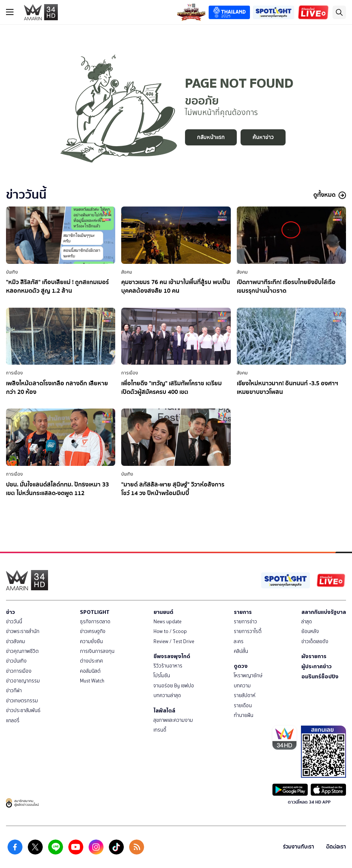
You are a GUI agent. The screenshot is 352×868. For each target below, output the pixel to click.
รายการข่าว (245, 622)
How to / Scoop (170, 631)
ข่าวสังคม (16, 641)
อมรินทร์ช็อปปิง (320, 676)
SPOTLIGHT (95, 612)
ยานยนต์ (163, 612)
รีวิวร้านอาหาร (168, 666)
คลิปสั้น (241, 651)
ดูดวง (241, 666)
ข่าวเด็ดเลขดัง (315, 641)
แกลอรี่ (13, 721)
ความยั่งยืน (91, 641)
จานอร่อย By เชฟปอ (174, 686)
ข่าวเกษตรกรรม (22, 701)
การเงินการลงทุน (97, 651)
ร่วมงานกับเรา (299, 847)
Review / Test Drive (174, 641)
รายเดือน (243, 706)
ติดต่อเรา (336, 847)
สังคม (127, 272)
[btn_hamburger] (10, 12)
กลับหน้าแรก (211, 137)
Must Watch (92, 681)
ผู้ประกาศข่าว (317, 666)
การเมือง (14, 373)
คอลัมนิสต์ (90, 671)
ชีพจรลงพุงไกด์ (172, 656)
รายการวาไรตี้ (248, 631)
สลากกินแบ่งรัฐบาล (324, 612)
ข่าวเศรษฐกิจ (93, 631)
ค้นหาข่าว (263, 137)
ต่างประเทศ (91, 661)
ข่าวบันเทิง (16, 661)
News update (168, 622)
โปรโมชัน (162, 676)
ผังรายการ (314, 656)
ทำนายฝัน (244, 715)
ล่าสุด (307, 622)
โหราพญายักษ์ (248, 676)
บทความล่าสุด (167, 695)
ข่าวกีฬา (14, 691)
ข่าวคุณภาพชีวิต (22, 651)
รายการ (243, 612)
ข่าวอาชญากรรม (23, 681)
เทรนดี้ (160, 730)
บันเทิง (12, 272)
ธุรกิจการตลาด (95, 622)
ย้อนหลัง (310, 631)
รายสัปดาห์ (245, 695)
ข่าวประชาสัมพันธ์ (23, 710)
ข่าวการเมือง (19, 671)
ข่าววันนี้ (14, 622)
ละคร (239, 641)
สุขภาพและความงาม (173, 720)
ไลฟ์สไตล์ (164, 711)
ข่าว (11, 612)
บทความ (242, 686)
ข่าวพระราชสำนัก (23, 631)
